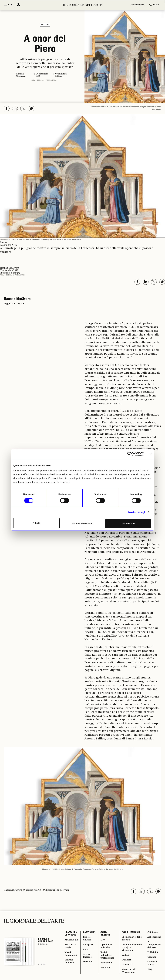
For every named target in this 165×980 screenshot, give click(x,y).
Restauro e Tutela (71, 948)
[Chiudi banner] (151, 455)
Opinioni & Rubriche (108, 948)
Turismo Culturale (70, 966)
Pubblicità (151, 955)
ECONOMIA (90, 932)
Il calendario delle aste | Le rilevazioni (130, 950)
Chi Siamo (151, 932)
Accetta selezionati (82, 523)
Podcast (127, 964)
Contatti (150, 961)
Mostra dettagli (137, 513)
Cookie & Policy (151, 968)
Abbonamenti (137, 5)
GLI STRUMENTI (131, 932)
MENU (10, 5)
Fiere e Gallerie (89, 939)
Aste (87, 952)
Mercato (89, 966)
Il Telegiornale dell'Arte (153, 946)
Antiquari (90, 946)
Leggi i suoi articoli (14, 303)
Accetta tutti (129, 523)
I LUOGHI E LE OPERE (71, 933)
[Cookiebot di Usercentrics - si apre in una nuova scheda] (130, 455)
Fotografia (108, 968)
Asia (33, 79)
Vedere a (107, 973)
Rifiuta (36, 523)
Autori (126, 959)
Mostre (45, 25)
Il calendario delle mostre (130, 939)
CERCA (156, 5)
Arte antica (51, 79)
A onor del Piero (45, 44)
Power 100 (128, 970)
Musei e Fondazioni (71, 957)
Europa (40, 79)
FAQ (148, 975)
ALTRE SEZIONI (107, 933)
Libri (104, 941)
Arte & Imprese (89, 959)
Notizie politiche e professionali (109, 959)
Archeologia (72, 941)
